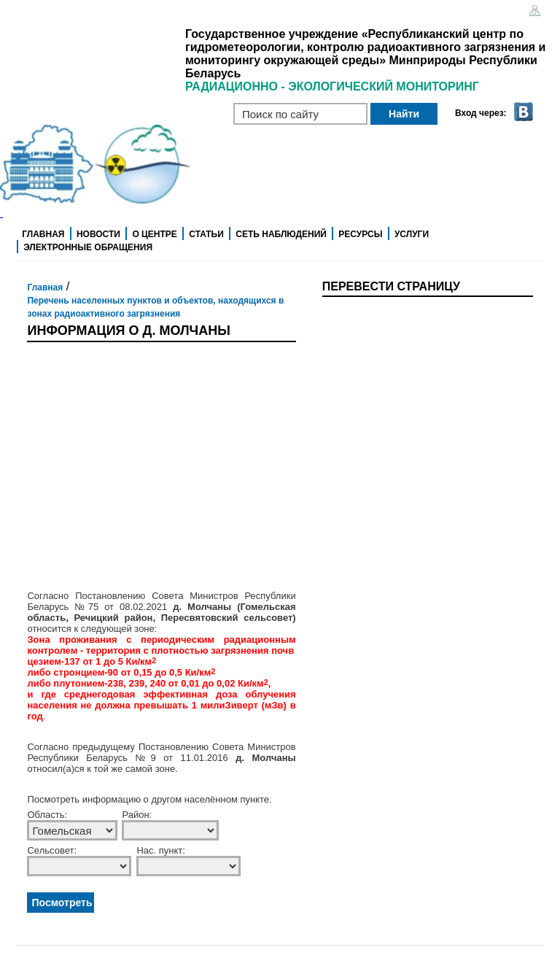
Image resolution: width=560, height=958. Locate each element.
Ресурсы (360, 234)
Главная (43, 234)
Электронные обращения (88, 247)
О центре (154, 234)
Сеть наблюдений (281, 234)
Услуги (412, 234)
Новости (98, 234)
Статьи (206, 234)
